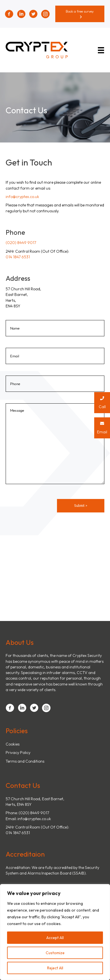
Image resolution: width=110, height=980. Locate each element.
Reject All (55, 968)
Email (102, 426)
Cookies (13, 744)
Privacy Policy (18, 753)
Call (102, 401)
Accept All (55, 938)
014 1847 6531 (18, 257)
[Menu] (102, 50)
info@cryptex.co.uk (22, 197)
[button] (80, 14)
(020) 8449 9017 (21, 243)
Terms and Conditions (25, 761)
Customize (55, 953)
